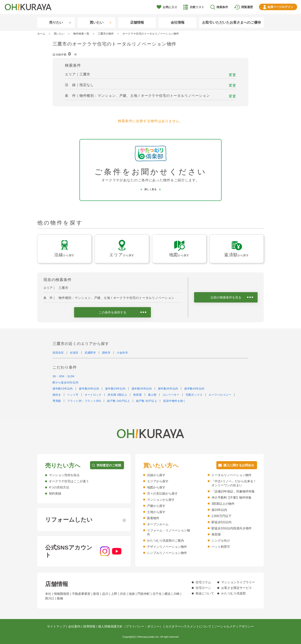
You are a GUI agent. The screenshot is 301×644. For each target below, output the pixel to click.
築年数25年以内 (115, 389)
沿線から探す (156, 475)
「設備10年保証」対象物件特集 (233, 491)
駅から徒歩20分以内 (66, 382)
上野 (114, 594)
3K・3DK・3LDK (64, 376)
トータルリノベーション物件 (232, 475)
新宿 (96, 594)
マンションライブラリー (238, 582)
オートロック (93, 395)
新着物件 (153, 518)
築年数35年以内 (168, 389)
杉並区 (74, 353)
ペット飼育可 (221, 547)
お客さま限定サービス (237, 588)
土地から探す (156, 512)
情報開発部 (62, 594)
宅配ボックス (194, 395)
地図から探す (156, 487)
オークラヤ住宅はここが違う (69, 481)
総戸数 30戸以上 (147, 401)
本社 (48, 594)
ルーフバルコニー (220, 395)
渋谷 (123, 594)
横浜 (168, 594)
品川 (105, 594)
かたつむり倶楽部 (233, 593)
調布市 (106, 353)
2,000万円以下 (222, 516)
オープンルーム (158, 524)
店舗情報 (137, 22)
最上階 (152, 395)
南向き (57, 395)
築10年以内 (219, 510)
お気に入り (170, 7)
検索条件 (222, 7)
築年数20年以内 (89, 389)
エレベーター (171, 395)
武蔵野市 (90, 353)
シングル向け (221, 541)
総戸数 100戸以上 (118, 401)
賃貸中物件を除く (174, 401)
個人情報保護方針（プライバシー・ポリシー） (130, 626)
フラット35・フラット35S (84, 401)
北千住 (157, 594)
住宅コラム (203, 582)
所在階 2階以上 (117, 395)
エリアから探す (158, 481)
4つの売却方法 (59, 487)
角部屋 (137, 395)
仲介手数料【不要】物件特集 (232, 498)
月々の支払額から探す (162, 494)
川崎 (176, 594)
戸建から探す (156, 506)
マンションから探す (161, 500)
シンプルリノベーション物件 (167, 553)
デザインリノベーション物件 (167, 547)
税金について (205, 593)
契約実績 (55, 494)
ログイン (280, 7)
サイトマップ (56, 626)
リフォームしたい (69, 520)
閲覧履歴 (247, 7)
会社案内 (74, 626)
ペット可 (73, 395)
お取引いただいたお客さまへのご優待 (232, 22)
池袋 (132, 594)
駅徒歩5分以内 (222, 522)
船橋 (60, 598)
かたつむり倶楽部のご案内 (165, 541)
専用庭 (57, 401)
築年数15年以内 (63, 389)
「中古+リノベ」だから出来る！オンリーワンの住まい (234, 483)
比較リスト (197, 7)
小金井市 (122, 353)
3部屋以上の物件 (223, 504)
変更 (232, 75)
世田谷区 (58, 353)
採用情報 (89, 626)
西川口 (50, 598)
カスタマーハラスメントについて (188, 626)
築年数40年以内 (194, 389)
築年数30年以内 (142, 389)
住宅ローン (203, 588)
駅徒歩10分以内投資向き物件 (232, 528)
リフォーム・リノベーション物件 (169, 532)
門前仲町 (144, 594)
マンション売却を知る (64, 475)
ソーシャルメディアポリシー (234, 626)
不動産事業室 (81, 594)
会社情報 (178, 22)
